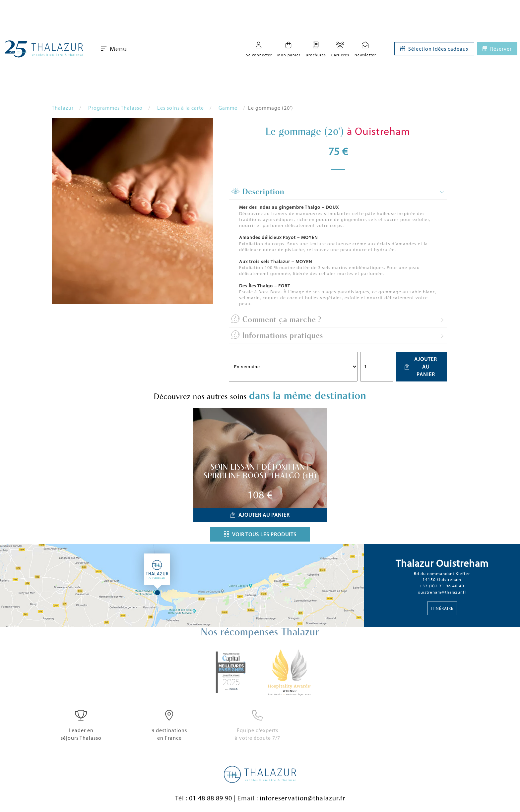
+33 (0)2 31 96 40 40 (442, 586)
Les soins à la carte (181, 108)
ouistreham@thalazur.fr (442, 592)
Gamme (228, 108)
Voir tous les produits (260, 534)
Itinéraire (442, 608)
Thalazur (63, 108)
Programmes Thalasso (115, 108)
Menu (114, 49)
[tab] (338, 192)
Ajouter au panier (421, 367)
